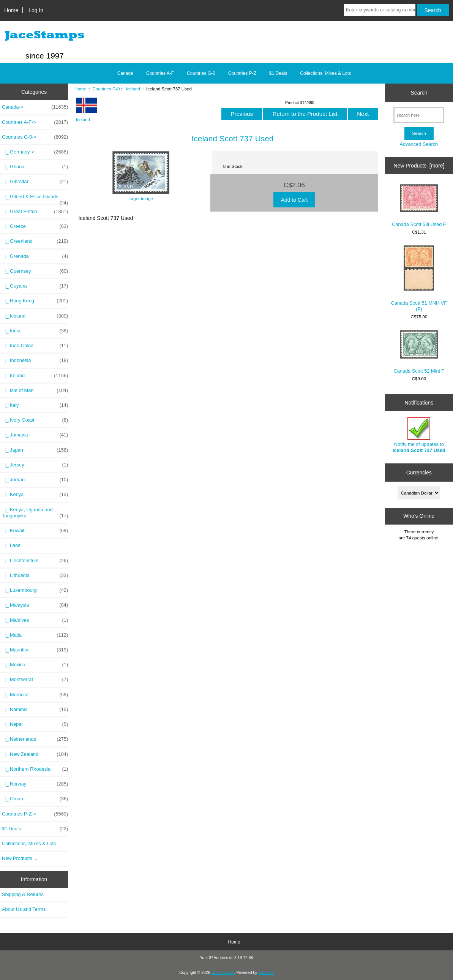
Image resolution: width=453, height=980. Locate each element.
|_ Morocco (35, 695)
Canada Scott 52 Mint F (419, 352)
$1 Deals (278, 73)
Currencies (419, 473)
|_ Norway (35, 784)
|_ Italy (35, 405)
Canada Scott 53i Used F (419, 206)
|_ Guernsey (35, 271)
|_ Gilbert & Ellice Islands (35, 199)
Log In (36, 10)
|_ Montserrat (35, 680)
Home (11, 10)
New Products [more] (419, 166)
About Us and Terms (24, 909)
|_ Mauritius (35, 650)
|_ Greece (35, 226)
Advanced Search (419, 144)
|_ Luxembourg (35, 590)
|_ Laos (11, 545)
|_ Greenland (35, 241)
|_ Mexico (35, 665)
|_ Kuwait (35, 531)
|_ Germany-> (35, 152)
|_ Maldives (35, 620)
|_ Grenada (35, 256)
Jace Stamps (223, 973)
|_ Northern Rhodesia (35, 769)
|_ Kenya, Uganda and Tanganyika (35, 513)
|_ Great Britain (35, 212)
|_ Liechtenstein (35, 561)
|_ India (35, 331)
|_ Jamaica (35, 435)
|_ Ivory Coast (35, 420)
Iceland (133, 89)
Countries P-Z (242, 73)
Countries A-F (160, 73)
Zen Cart (266, 973)
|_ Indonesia (35, 360)
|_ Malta (35, 635)
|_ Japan (35, 450)
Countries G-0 (106, 89)
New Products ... (20, 858)
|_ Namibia (35, 710)
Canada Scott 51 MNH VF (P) (419, 279)
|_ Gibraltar (35, 182)
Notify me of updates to (419, 435)
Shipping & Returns (23, 894)
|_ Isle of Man (35, 390)
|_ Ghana (35, 167)
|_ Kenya (35, 495)
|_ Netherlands (35, 739)
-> (35, 137)
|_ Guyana (35, 286)
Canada (125, 73)
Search (419, 93)
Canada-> (35, 107)
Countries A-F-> (35, 122)
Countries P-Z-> (35, 814)
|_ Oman (35, 799)
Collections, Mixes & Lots (325, 73)
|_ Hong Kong (35, 301)
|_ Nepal (35, 724)
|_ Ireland (35, 376)
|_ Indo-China (35, 346)
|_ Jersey (35, 465)
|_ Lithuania (35, 575)
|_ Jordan (35, 480)
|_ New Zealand (35, 754)
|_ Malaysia (35, 605)
